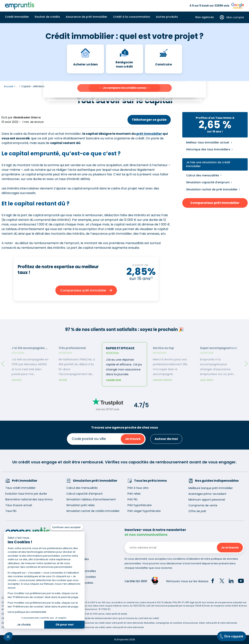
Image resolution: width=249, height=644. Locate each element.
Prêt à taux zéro (138, 488)
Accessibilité (75, 565)
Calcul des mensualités (203, 175)
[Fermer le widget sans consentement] (67, 527)
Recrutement (75, 553)
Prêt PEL (133, 499)
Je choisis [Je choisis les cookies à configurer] (24, 625)
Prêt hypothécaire (140, 505)
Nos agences (205, 17)
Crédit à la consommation (132, 17)
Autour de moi (166, 439)
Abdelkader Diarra (27, 117)
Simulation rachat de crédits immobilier (93, 511)
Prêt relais (134, 494)
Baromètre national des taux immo (29, 499)
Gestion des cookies (80, 583)
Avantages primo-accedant (207, 494)
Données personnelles (81, 571)
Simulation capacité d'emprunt (208, 182)
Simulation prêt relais (80, 505)
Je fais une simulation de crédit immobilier (208, 164)
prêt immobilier (149, 134)
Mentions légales (78, 559)
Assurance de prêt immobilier (87, 17)
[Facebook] (213, 581)
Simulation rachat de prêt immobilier (212, 189)
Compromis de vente (203, 505)
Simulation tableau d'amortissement (91, 499)
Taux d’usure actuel (19, 505)
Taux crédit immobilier (20, 488)
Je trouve (133, 439)
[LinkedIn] (231, 581)
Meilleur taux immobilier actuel (208, 143)
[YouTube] (241, 581)
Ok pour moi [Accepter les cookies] (65, 625)
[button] (8, 636)
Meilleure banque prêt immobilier (211, 488)
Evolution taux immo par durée (26, 494)
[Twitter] (222, 581)
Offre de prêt (197, 511)
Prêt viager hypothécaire (144, 511)
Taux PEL (11, 511)
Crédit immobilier (17, 17)
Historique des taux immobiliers (208, 149)
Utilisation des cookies (81, 577)
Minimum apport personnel (207, 500)
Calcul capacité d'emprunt (85, 494)
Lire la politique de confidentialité (27, 612)
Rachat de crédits (47, 17)
